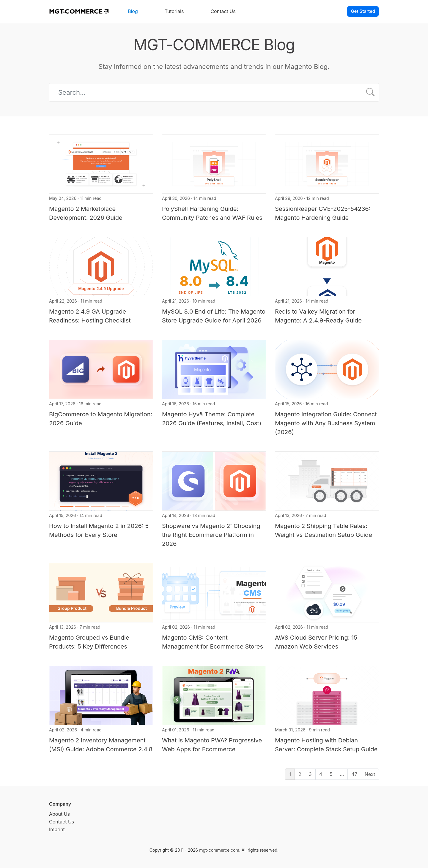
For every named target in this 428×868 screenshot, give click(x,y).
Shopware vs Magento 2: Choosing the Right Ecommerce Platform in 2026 (211, 535)
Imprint (57, 829)
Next (370, 774)
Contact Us (223, 11)
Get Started (363, 11)
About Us (59, 814)
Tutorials (174, 11)
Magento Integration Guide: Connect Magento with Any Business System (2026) (326, 423)
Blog (133, 11)
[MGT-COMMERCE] (79, 11)
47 (354, 774)
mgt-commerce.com (219, 850)
